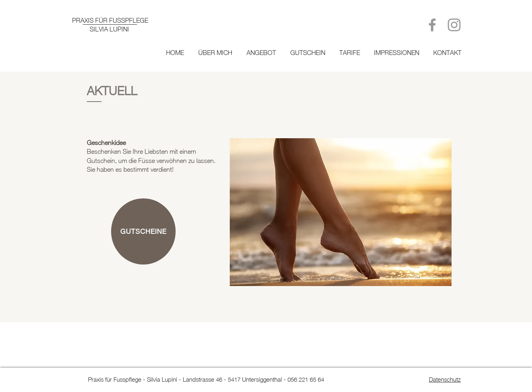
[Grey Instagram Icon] (454, 25)
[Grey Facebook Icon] (432, 25)
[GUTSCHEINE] (143, 231)
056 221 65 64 (306, 379)
